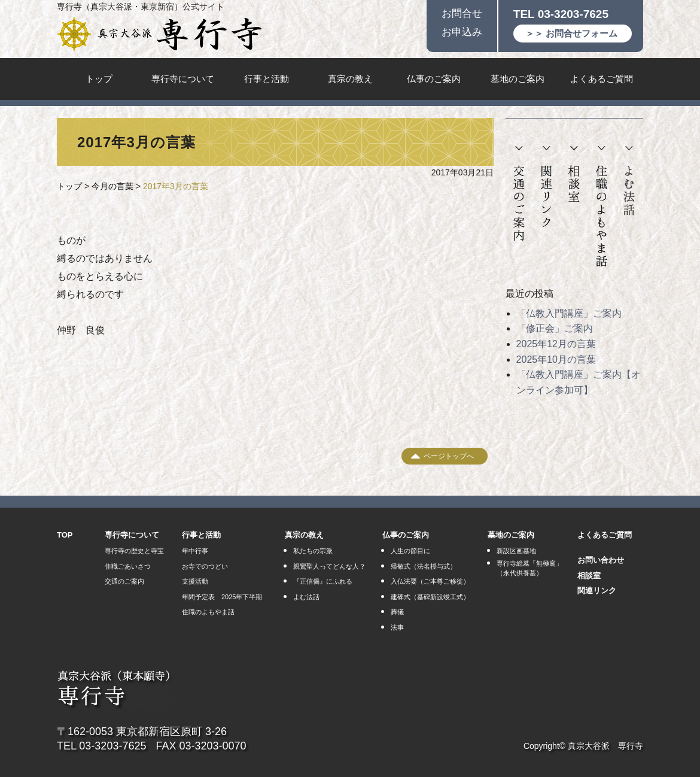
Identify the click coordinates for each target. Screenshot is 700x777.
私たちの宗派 (313, 551)
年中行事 (195, 551)
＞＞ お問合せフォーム (571, 33)
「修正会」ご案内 (555, 328)
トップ (99, 79)
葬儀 (397, 612)
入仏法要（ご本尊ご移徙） (430, 581)
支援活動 (195, 581)
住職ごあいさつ (128, 566)
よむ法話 (629, 181)
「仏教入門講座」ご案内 (569, 313)
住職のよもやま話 (602, 207)
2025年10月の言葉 (556, 359)
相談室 (574, 174)
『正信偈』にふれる (323, 581)
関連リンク (547, 187)
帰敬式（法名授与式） (424, 566)
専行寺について (183, 79)
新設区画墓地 (516, 551)
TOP (65, 535)
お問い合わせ (601, 560)
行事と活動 (267, 79)
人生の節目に (410, 551)
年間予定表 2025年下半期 (222, 597)
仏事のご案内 (434, 79)
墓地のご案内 (518, 79)
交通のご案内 (519, 194)
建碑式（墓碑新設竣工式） (430, 597)
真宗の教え (350, 79)
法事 (397, 627)
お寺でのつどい (205, 566)
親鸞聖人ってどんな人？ (329, 566)
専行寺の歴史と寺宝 (134, 551)
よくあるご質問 (602, 79)
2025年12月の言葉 (556, 344)
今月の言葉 (112, 186)
